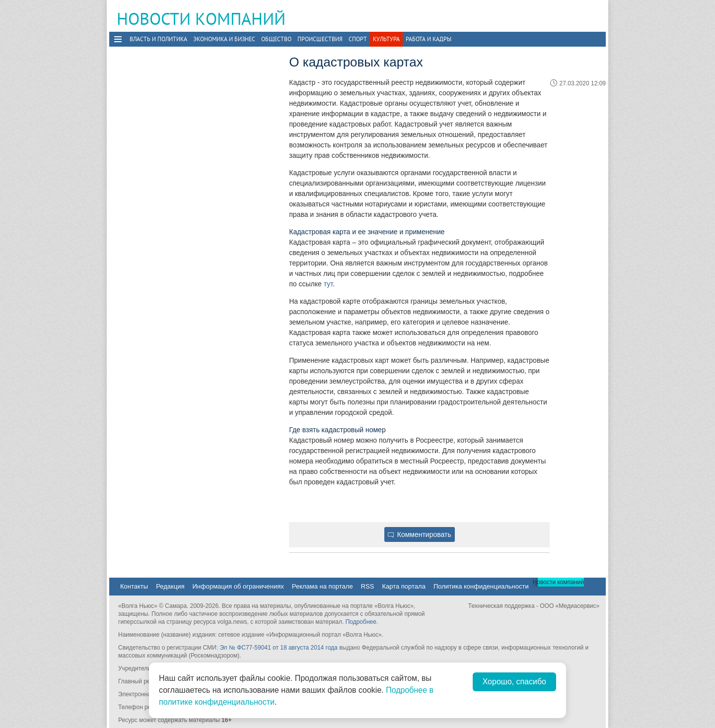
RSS (368, 586)
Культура (386, 39)
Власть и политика (158, 39)
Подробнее (361, 622)
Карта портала (403, 586)
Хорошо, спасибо (514, 682)
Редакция (170, 586)
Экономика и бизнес (224, 39)
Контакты (134, 586)
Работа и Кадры (429, 39)
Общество (276, 39)
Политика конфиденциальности (481, 586)
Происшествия (320, 39)
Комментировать (420, 534)
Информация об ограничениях (238, 586)
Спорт (358, 39)
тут (328, 284)
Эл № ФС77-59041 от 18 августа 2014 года (278, 648)
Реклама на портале (322, 586)
